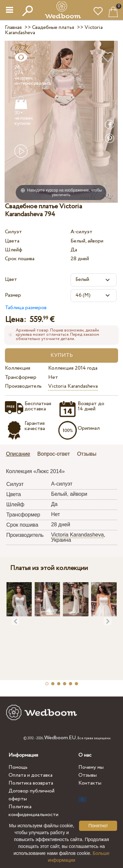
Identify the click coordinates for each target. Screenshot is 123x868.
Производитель (23, 386)
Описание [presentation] (18, 454)
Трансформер (21, 377)
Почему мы (91, 767)
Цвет (11, 279)
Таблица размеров (26, 308)
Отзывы (88, 775)
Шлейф (14, 250)
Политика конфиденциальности (33, 811)
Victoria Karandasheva (73, 386)
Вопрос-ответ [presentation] (54, 454)
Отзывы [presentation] (87, 454)
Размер (13, 295)
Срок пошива (20, 259)
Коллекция (18, 368)
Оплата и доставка (31, 775)
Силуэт (13, 232)
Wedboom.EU (60, 738)
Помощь (18, 767)
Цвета (12, 241)
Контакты (90, 783)
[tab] (20, 455)
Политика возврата (31, 783)
